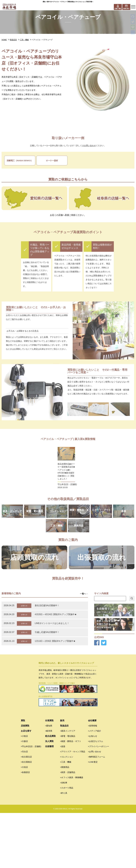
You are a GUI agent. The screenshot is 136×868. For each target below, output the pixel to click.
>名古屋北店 (26, 812)
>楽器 (63, 801)
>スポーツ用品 (67, 843)
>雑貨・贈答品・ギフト (71, 796)
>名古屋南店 (26, 817)
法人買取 (49, 796)
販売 (62, 776)
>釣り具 (64, 848)
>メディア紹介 (95, 786)
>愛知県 (49, 781)
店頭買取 (25, 781)
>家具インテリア (68, 786)
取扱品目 (13, 40)
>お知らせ (93, 791)
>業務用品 (65, 822)
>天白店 (24, 807)
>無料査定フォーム (97, 812)
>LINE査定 (93, 817)
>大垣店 (24, 822)
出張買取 (49, 776)
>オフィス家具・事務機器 (72, 833)
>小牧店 (24, 791)
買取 (23, 776)
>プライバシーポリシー (99, 801)
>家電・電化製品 (68, 791)
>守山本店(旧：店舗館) (31, 801)
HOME (4, 40)
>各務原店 (25, 827)
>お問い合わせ (95, 807)
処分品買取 (50, 791)
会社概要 (92, 776)
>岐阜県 (49, 786)
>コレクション (67, 812)
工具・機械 (24, 40)
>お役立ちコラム (96, 796)
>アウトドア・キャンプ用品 (73, 807)
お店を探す (26, 786)
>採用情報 (93, 781)
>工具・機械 (66, 817)
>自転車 (64, 838)
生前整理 (49, 801)
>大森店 (24, 796)
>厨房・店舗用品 (68, 827)
